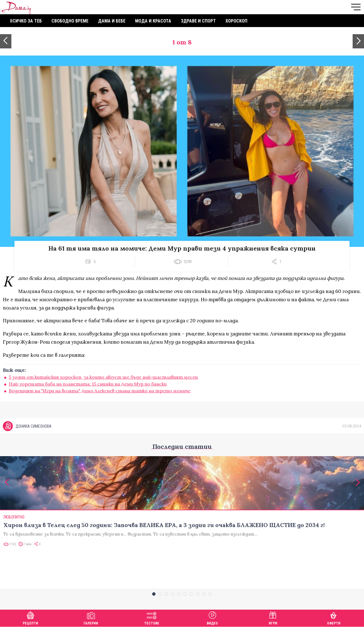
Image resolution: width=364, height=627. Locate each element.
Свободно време (70, 21)
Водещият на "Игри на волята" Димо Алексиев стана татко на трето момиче (100, 391)
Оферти (334, 617)
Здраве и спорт (198, 21)
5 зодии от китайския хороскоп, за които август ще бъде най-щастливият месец (103, 377)
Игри (273, 617)
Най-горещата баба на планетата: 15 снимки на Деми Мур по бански (88, 384)
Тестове (152, 617)
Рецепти (30, 617)
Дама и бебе (112, 21)
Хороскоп (236, 21)
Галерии (91, 617)
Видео (212, 617)
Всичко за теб (26, 21)
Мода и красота (153, 21)
